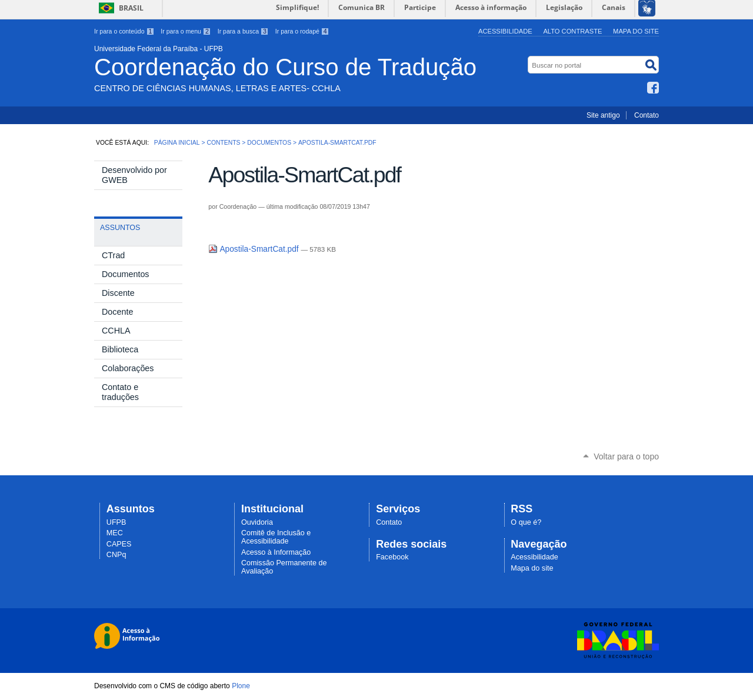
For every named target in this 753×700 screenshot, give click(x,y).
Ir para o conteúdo (124, 31)
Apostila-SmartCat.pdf (254, 249)
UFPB (116, 522)
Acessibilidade (505, 31)
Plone (241, 686)
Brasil (131, 8)
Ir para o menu (186, 31)
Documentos (269, 143)
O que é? (526, 522)
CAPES (119, 544)
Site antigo (603, 115)
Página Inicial (177, 143)
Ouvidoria (257, 522)
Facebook (653, 88)
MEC (115, 533)
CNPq (116, 555)
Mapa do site (636, 31)
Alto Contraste (572, 31)
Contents (223, 143)
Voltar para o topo (626, 456)
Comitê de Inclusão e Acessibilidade (276, 537)
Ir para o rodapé (302, 31)
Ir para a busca (243, 31)
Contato (647, 115)
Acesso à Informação (276, 552)
